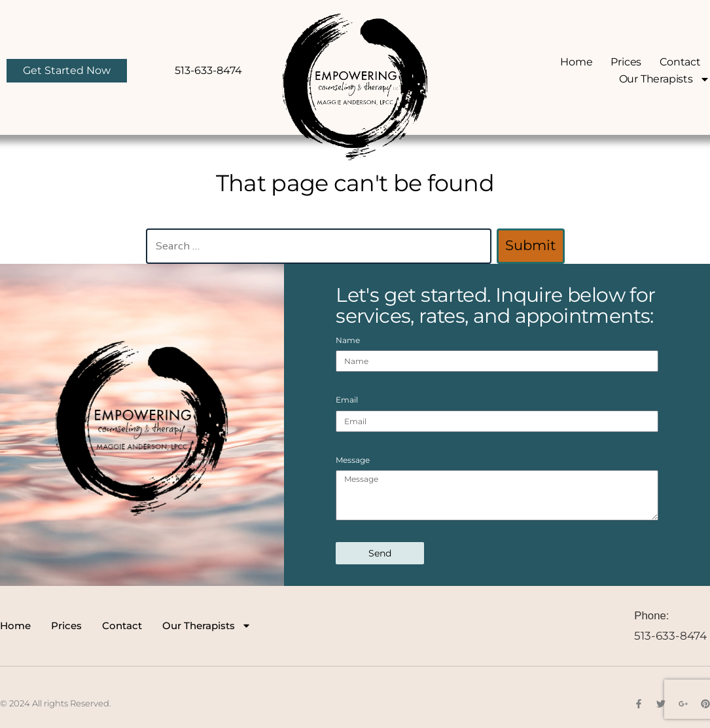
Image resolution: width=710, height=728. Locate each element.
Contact (680, 62)
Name (348, 340)
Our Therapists (665, 79)
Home (576, 62)
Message (353, 460)
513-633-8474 (670, 636)
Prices (627, 62)
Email (347, 400)
